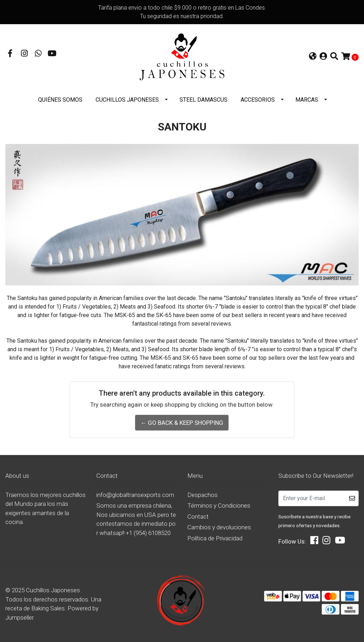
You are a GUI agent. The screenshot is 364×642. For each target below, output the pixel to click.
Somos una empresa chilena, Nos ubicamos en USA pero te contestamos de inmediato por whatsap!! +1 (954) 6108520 (136, 519)
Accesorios (258, 100)
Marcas (307, 100)
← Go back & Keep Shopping (182, 423)
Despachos (202, 495)
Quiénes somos (60, 100)
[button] (313, 57)
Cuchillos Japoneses (127, 100)
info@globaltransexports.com (135, 495)
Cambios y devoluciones (219, 527)
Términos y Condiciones (219, 505)
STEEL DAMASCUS (204, 100)
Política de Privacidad (215, 538)
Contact (198, 517)
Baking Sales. (49, 608)
